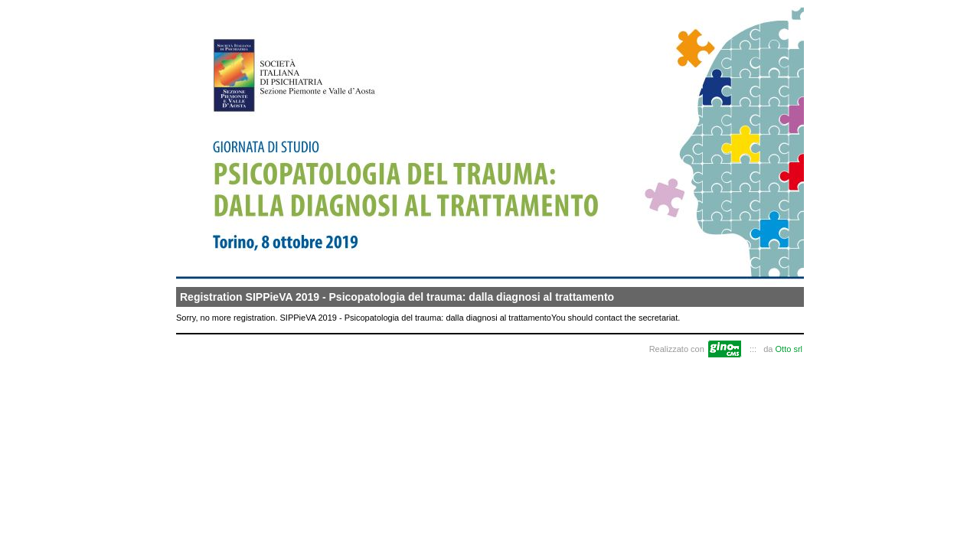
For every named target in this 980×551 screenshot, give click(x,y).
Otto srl (789, 349)
